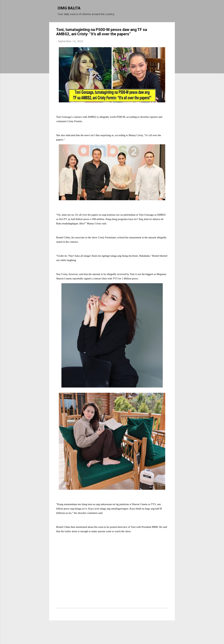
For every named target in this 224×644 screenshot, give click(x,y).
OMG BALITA (69, 8)
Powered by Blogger (112, 628)
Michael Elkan (120, 635)
